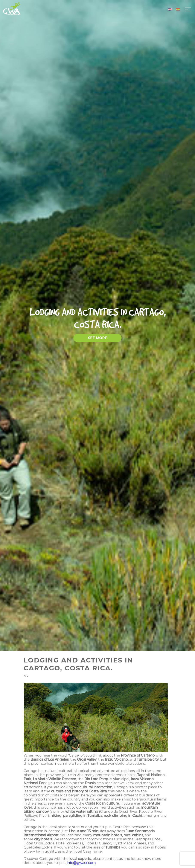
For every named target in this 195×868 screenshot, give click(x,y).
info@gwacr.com (81, 863)
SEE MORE (98, 338)
